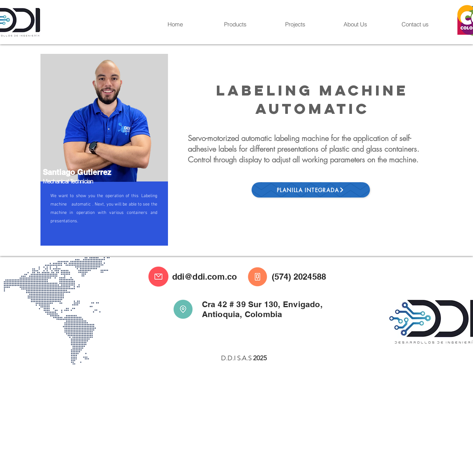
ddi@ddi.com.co (205, 277)
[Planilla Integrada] (311, 190)
